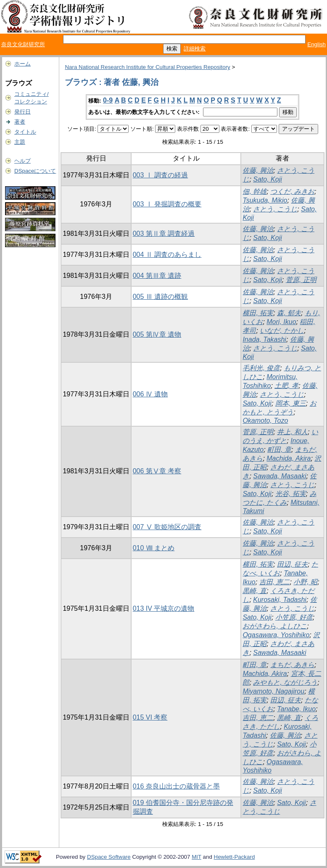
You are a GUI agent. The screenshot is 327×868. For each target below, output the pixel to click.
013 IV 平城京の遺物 (164, 608)
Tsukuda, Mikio (265, 200)
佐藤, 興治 (258, 170)
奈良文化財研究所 (23, 44)
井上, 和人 (292, 432)
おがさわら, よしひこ (275, 626)
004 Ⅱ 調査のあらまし (167, 255)
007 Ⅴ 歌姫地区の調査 (167, 527)
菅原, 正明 (301, 280)
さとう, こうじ (275, 209)
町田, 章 (279, 450)
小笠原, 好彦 (294, 617)
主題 (20, 142)
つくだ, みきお (292, 191)
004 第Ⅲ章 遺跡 (157, 276)
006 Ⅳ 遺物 (150, 394)
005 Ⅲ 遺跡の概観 (161, 297)
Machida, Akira (289, 458)
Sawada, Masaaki (280, 476)
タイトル (25, 132)
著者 (20, 122)
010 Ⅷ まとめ (154, 548)
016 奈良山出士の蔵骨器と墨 (176, 786)
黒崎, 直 (254, 591)
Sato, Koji (267, 179)
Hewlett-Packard (235, 857)
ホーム (22, 64)
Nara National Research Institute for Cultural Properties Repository (147, 67)
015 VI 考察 (150, 717)
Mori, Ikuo (281, 322)
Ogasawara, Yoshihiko (276, 635)
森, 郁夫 (289, 313)
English (316, 44)
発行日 (22, 112)
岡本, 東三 (291, 403)
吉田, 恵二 (275, 582)
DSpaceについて (35, 171)
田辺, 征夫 (292, 564)
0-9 (108, 100)
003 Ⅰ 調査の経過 (161, 175)
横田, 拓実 (258, 313)
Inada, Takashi (264, 339)
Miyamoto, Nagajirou (273, 691)
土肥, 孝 (286, 386)
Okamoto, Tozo (265, 421)
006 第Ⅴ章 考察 (157, 471)
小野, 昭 (305, 582)
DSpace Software (109, 857)
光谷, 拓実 (291, 494)
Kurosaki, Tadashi (280, 600)
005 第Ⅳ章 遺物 (157, 334)
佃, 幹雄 (254, 191)
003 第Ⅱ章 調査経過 (164, 233)
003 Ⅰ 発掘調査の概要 (167, 204)
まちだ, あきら (292, 665)
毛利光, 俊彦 (261, 368)
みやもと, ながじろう (285, 682)
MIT (196, 857)
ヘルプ (22, 161)
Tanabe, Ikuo (296, 709)
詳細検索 (195, 49)
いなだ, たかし (282, 331)
